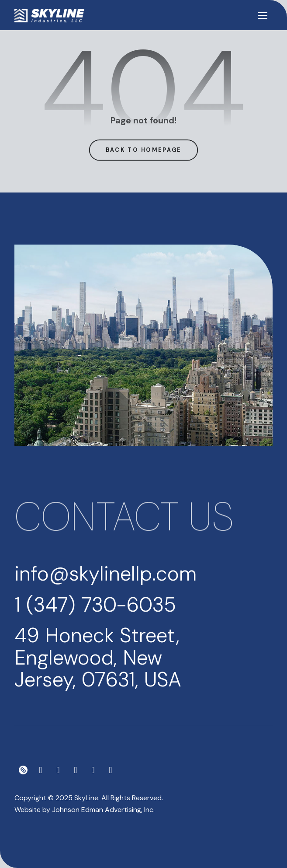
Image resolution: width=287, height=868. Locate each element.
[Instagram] (41, 770)
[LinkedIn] (111, 770)
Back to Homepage (144, 150)
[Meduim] (76, 770)
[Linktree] (23, 770)
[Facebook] (58, 770)
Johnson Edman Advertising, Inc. (103, 810)
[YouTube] (93, 770)
